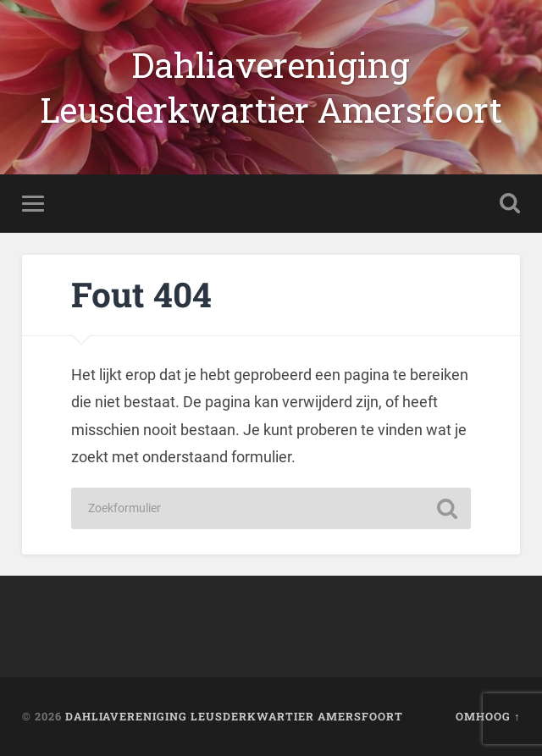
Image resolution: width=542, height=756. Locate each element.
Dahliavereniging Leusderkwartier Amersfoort (271, 87)
